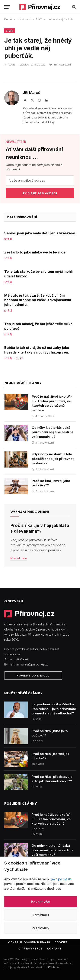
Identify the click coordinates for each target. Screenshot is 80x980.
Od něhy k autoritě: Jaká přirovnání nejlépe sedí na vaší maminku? (53, 432)
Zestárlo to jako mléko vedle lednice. (35, 252)
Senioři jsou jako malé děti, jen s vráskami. (40, 233)
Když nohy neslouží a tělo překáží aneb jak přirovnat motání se (53, 459)
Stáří (10, 31)
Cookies (61, 942)
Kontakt (54, 949)
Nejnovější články (23, 383)
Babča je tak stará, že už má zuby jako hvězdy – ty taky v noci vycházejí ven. (37, 350)
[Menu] (7, 7)
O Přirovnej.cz (31, 949)
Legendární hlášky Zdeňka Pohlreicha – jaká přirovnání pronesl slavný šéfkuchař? (54, 709)
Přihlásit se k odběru (40, 193)
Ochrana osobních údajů (29, 942)
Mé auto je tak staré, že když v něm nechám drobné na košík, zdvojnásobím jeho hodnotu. (38, 300)
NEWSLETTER (16, 142)
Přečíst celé (19, 558)
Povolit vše (40, 902)
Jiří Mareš (31, 93)
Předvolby (41, 928)
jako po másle (62, 879)
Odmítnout (40, 915)
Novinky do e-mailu (33, 675)
